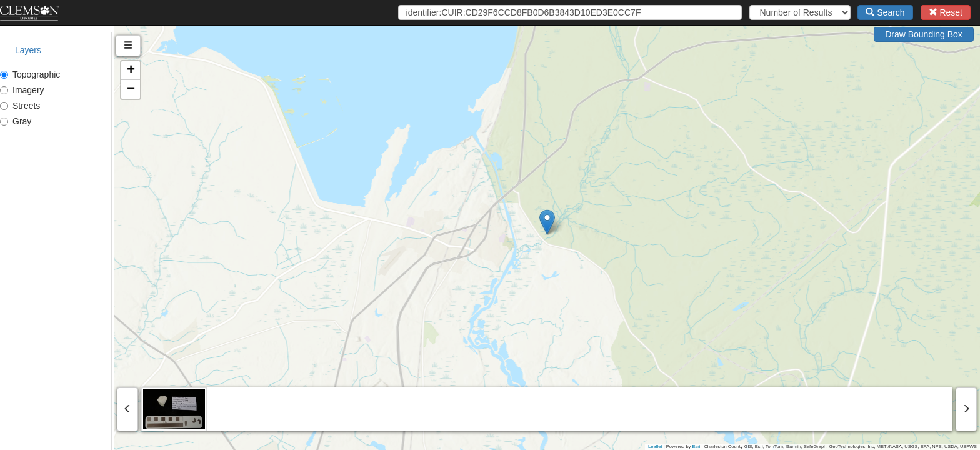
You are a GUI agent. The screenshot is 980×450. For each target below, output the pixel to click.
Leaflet (655, 447)
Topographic (30, 74)
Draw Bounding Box (924, 34)
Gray (16, 121)
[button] (604, 222)
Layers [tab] (28, 50)
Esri (696, 447)
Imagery (22, 90)
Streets (20, 106)
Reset (946, 12)
